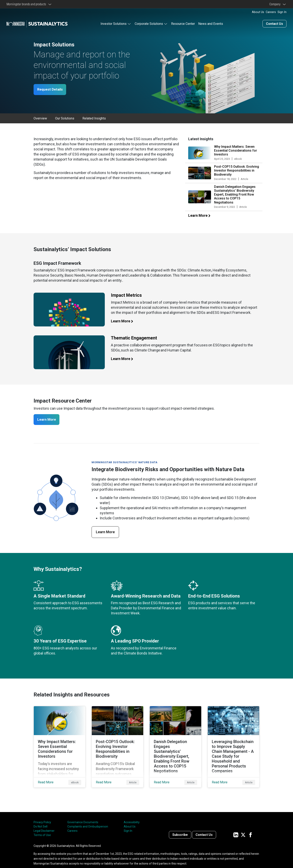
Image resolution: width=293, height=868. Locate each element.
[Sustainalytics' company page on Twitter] (243, 828)
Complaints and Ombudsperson (88, 820)
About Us (258, 12)
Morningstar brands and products (27, 4)
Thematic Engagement (134, 338)
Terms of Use (42, 829)
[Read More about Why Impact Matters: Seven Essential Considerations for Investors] (60, 744)
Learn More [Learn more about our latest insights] (201, 215)
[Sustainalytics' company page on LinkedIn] (236, 828)
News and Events (211, 23)
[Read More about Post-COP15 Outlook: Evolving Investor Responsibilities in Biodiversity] (118, 744)
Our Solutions (65, 118)
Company (276, 4)
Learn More (48, 420)
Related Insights (94, 118)
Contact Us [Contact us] (274, 23)
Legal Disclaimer (44, 825)
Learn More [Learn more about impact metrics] (124, 321)
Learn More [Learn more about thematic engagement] (124, 358)
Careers (271, 12)
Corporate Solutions (149, 23)
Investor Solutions (114, 23)
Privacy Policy (42, 816)
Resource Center (183, 23)
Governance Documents (83, 816)
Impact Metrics (126, 295)
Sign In (282, 12)
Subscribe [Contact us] (180, 828)
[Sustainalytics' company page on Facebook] (250, 828)
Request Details (51, 89)
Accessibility (132, 816)
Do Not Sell (40, 820)
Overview (40, 118)
